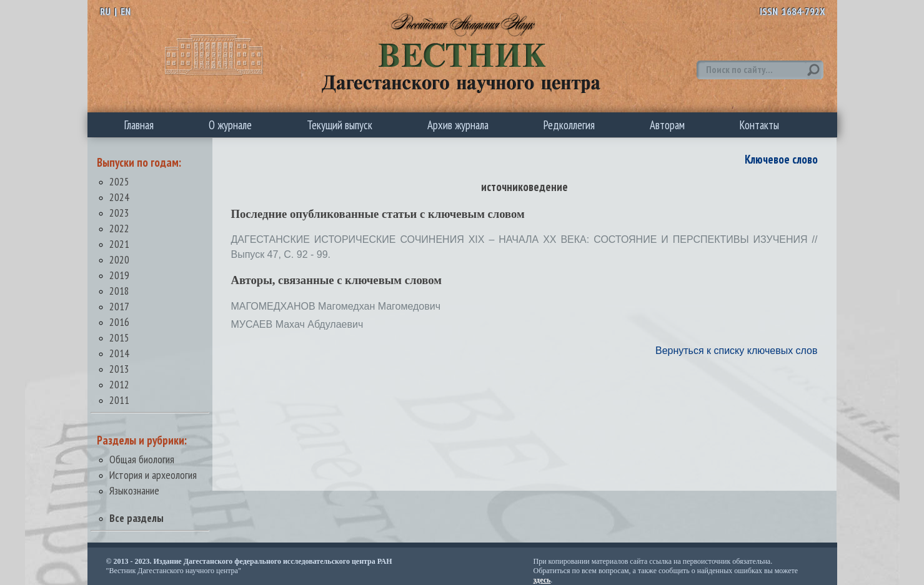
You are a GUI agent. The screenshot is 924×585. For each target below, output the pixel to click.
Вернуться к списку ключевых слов (737, 351)
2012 (119, 384)
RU (105, 11)
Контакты (759, 125)
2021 (119, 244)
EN (126, 11)
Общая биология (142, 459)
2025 (119, 181)
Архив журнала (458, 125)
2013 (119, 369)
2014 (119, 353)
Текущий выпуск (340, 125)
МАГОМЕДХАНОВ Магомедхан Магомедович (336, 306)
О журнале (230, 125)
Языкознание (134, 490)
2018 (119, 291)
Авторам (667, 125)
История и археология (153, 475)
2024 (119, 197)
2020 (119, 259)
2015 (119, 337)
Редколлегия (569, 125)
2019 (119, 275)
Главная (139, 125)
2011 (119, 400)
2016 (119, 322)
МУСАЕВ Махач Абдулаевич (297, 324)
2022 (119, 228)
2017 (119, 306)
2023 (119, 213)
